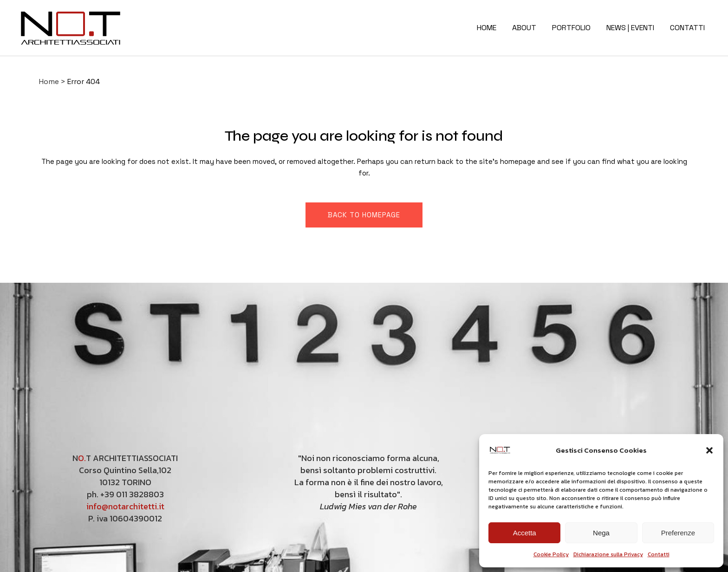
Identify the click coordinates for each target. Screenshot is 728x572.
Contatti (659, 554)
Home (49, 81)
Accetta (525, 533)
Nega (601, 533)
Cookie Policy (551, 554)
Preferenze (678, 533)
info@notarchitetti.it (125, 506)
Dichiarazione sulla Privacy (608, 554)
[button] (709, 450)
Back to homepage (364, 215)
